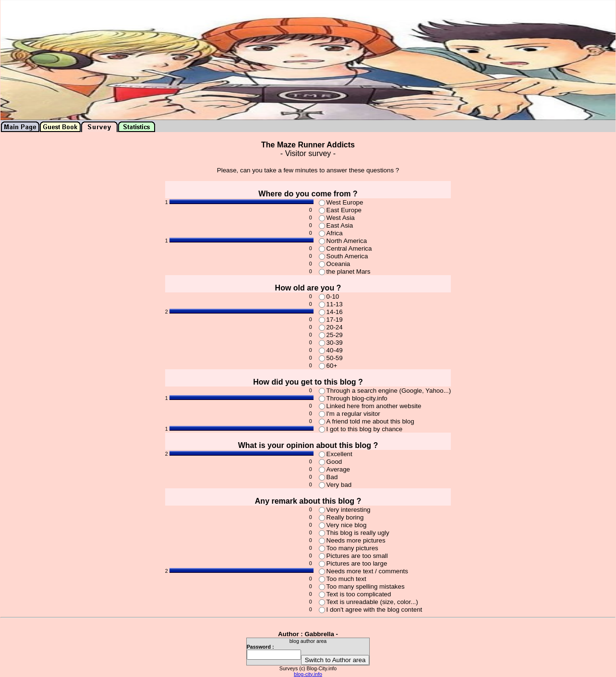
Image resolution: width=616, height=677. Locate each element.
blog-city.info (308, 674)
